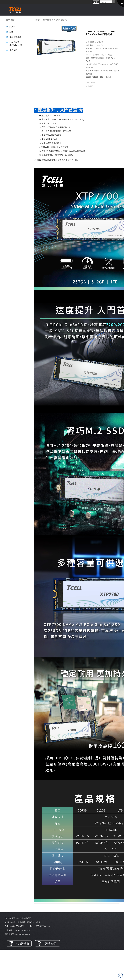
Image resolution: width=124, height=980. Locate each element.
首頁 (37, 20)
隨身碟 (12, 27)
